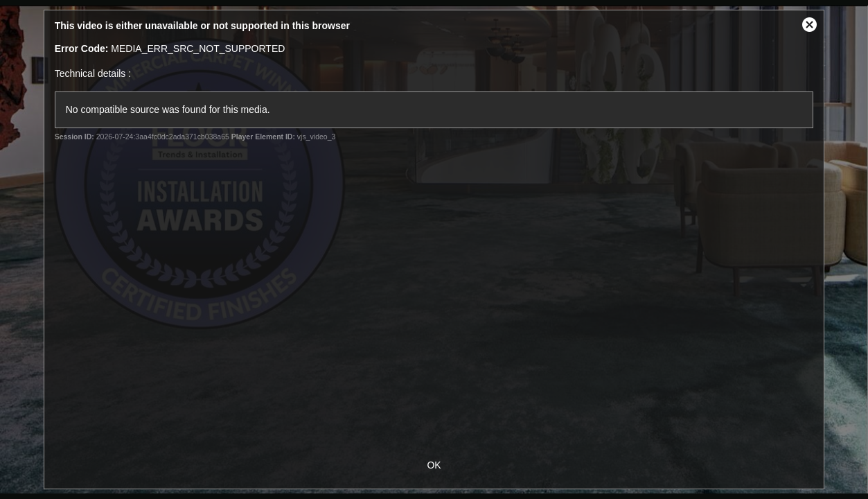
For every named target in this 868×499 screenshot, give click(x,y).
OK (434, 465)
